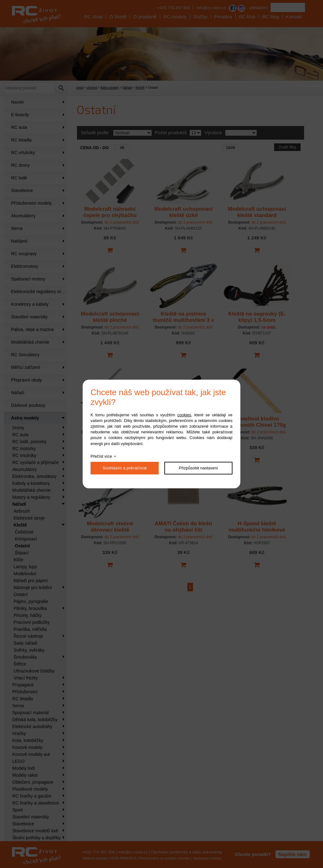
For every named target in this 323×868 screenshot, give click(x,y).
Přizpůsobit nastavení (198, 468)
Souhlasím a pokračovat (124, 468)
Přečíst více (101, 456)
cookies (184, 415)
